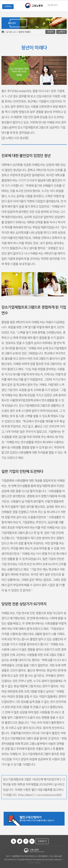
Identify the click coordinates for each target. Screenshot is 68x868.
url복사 (61, 32)
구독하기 (42, 841)
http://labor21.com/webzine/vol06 (40, 795)
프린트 (50, 32)
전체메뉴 (8, 7)
